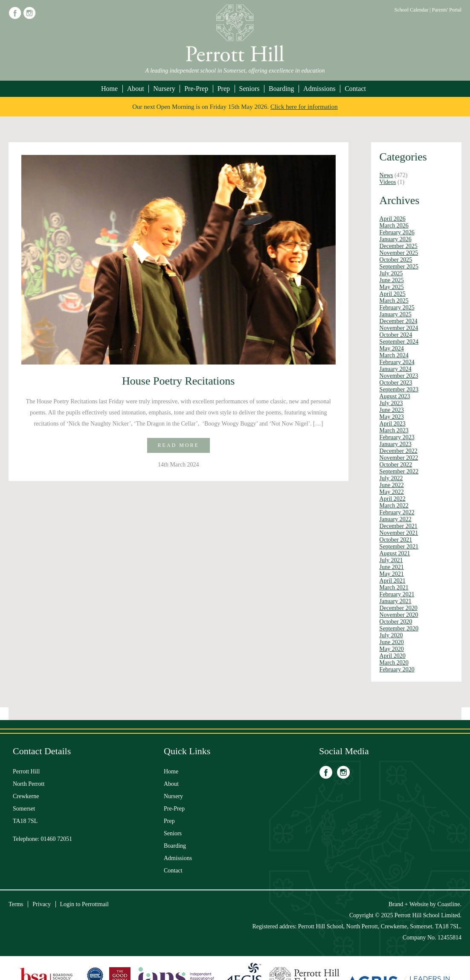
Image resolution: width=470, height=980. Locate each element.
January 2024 (396, 369)
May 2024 (392, 349)
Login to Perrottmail (84, 904)
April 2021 (393, 581)
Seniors (250, 89)
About (136, 89)
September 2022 (399, 471)
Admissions (319, 89)
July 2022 (391, 478)
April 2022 (393, 499)
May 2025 (392, 287)
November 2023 (399, 376)
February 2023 (397, 437)
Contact (355, 89)
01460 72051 (57, 839)
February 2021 (397, 594)
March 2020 (394, 663)
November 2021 (399, 533)
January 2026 (396, 239)
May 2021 (392, 574)
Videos (388, 182)
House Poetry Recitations (178, 381)
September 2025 (399, 267)
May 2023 (392, 417)
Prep (224, 89)
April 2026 (393, 219)
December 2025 (399, 246)
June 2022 (392, 485)
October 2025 (396, 260)
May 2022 (392, 492)
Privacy (42, 904)
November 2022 (399, 458)
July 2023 (391, 403)
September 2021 (399, 547)
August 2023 (395, 396)
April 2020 (393, 656)
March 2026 (394, 226)
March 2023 (394, 430)
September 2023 (399, 389)
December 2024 (399, 321)
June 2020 (392, 642)
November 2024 (399, 328)
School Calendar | (413, 10)
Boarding (281, 89)
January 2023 (396, 444)
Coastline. (450, 904)
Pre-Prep (196, 89)
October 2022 (396, 465)
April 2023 (393, 424)
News (386, 175)
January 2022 (396, 519)
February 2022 (397, 512)
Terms (16, 904)
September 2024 (399, 342)
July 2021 (391, 560)
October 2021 (396, 540)
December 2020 (399, 608)
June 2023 (392, 410)
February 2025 (397, 308)
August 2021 (395, 553)
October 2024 (396, 335)
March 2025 (394, 301)
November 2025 (399, 253)
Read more (178, 445)
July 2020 (391, 635)
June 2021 (392, 567)
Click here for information (304, 107)
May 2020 (392, 649)
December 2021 (399, 526)
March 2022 (394, 506)
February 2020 (397, 669)
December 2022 (399, 451)
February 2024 (397, 362)
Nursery (164, 89)
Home (109, 89)
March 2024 (394, 355)
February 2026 (397, 232)
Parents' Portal (447, 10)
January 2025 (396, 314)
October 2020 (396, 622)
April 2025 (393, 294)
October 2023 (396, 383)
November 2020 (399, 615)
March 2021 (394, 588)
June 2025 (392, 280)
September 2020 (399, 629)
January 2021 (396, 601)
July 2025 (391, 273)
